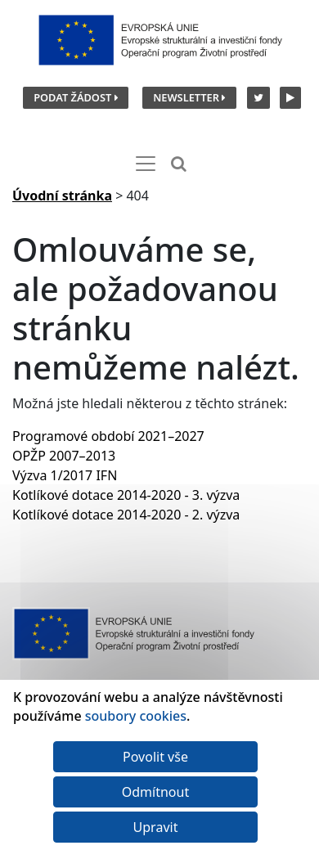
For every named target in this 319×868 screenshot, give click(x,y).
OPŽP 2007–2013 (64, 456)
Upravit (156, 827)
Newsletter (189, 97)
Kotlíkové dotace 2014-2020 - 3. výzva (126, 495)
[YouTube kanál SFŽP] (288, 97)
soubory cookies (136, 716)
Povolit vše (155, 757)
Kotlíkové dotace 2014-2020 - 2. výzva (126, 515)
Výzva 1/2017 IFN (65, 475)
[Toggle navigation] (146, 164)
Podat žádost (76, 97)
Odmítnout (155, 792)
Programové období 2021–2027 (108, 436)
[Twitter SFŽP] (256, 97)
